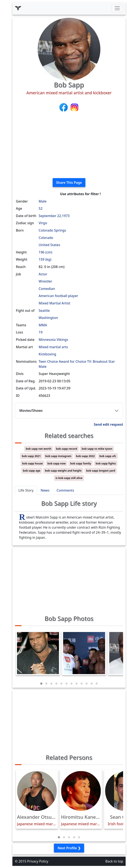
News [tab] (45, 490)
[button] (41, 684)
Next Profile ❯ (69, 848)
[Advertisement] (69, 145)
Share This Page (69, 183)
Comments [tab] (65, 490)
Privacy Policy (38, 861)
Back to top (114, 861)
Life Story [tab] (26, 490)
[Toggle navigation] (117, 8)
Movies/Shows (31, 411)
